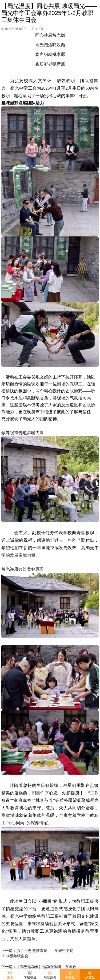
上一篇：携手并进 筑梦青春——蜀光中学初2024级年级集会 (37, 953)
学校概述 (30, 975)
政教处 (90, 975)
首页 (10, 975)
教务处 (70, 975)
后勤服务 (50, 975)
